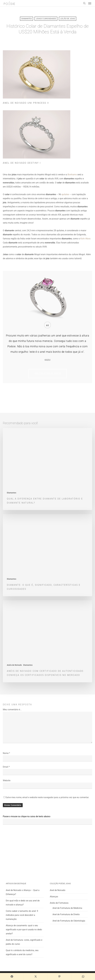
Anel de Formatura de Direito (66, 914)
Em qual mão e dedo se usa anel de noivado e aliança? (23, 903)
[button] (90, 3)
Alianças (54, 897)
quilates (65, 194)
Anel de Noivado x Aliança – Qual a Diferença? (23, 892)
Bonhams (72, 175)
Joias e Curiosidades (46, 19)
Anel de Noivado (58, 890)
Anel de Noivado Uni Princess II (26, 103)
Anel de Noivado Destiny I (22, 163)
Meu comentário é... (12, 710)
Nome (6, 753)
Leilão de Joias (68, 19)
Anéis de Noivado (14, 665)
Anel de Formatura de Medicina (67, 908)
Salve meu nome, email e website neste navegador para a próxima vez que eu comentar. (47, 797)
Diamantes (27, 19)
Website (7, 780)
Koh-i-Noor (85, 239)
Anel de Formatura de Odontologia (69, 921)
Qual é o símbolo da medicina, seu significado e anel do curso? (22, 952)
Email (6, 767)
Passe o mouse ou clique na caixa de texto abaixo (27, 816)
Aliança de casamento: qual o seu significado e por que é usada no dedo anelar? (24, 930)
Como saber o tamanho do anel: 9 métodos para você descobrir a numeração (22, 915)
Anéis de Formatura (59, 903)
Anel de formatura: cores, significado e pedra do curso (24, 942)
